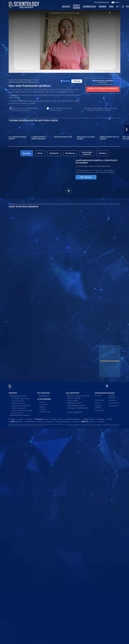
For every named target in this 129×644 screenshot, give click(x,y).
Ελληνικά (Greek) (42, 418)
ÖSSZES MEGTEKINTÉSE (110, 361)
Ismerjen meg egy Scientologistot (21, 404)
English (13, 418)
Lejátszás (86, 177)
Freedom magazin (100, 409)
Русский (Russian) (63, 420)
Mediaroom (42, 406)
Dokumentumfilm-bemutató (20, 414)
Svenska (75, 420)
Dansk (21, 418)
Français (102, 420)
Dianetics (97, 402)
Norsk (40, 420)
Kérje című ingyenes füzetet (61, 109)
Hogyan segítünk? (114, 402)
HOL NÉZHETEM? (73, 392)
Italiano (110, 418)
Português (49, 420)
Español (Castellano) (73, 418)
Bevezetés (42, 401)
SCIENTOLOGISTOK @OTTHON (24, 80)
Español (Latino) (57, 418)
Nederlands (31, 420)
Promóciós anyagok (45, 410)
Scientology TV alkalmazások (77, 407)
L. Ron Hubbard (99, 399)
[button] (127, 130)
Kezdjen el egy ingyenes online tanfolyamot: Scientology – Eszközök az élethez (102, 109)
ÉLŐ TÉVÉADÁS (44, 392)
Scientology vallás (114, 404)
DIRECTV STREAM (74, 397)
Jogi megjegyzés (114, 425)
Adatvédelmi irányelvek (100, 425)
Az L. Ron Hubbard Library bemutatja (22, 409)
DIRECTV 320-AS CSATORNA (78, 395)
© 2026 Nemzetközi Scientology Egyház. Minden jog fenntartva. (26, 425)
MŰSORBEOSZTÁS (89, 7)
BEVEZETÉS (66, 7)
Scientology (98, 394)
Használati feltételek (72, 425)
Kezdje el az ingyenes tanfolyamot (103, 89)
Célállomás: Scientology (18, 402)
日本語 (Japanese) (17, 420)
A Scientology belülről (17, 400)
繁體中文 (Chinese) (89, 420)
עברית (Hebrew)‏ (90, 418)
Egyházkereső (112, 399)
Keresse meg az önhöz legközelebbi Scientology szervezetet (25, 109)
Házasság (14, 95)
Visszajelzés (43, 408)
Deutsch (29, 418)
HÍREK (111, 7)
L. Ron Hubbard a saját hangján (20, 397)
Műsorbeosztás (44, 395)
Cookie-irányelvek (86, 425)
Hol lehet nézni (44, 403)
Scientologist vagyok (17, 412)
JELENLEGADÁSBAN (76, 7)
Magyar (101, 418)
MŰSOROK (102, 7)
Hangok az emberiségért (18, 407)
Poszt (77, 81)
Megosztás (65, 81)
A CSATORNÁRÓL (44, 398)
